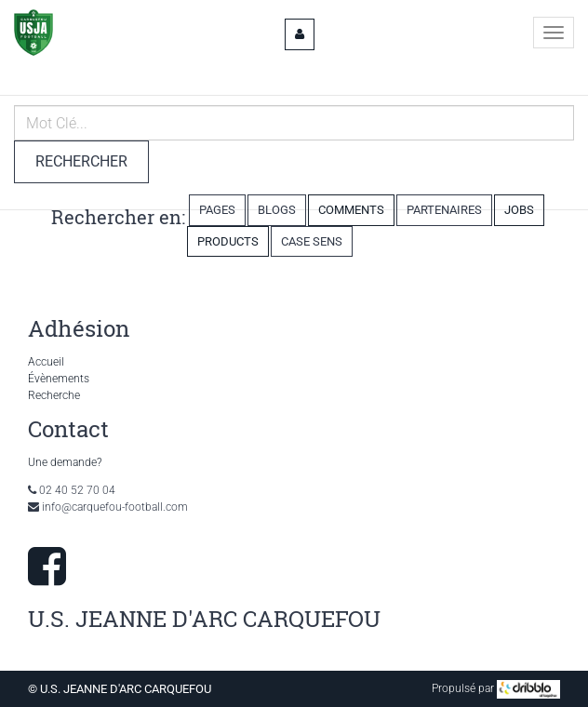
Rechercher (81, 161)
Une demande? (65, 462)
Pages (217, 210)
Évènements (59, 379)
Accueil (46, 362)
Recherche (54, 395)
